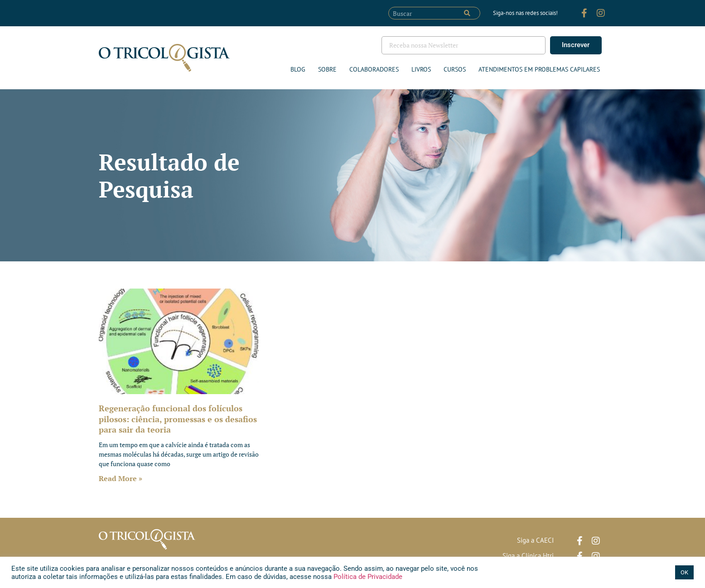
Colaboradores (374, 69)
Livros (421, 69)
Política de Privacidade (367, 577)
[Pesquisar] (467, 13)
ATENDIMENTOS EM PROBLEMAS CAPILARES (539, 69)
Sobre (327, 69)
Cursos (455, 69)
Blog (298, 69)
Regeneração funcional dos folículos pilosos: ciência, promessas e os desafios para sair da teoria (178, 419)
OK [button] (684, 572)
